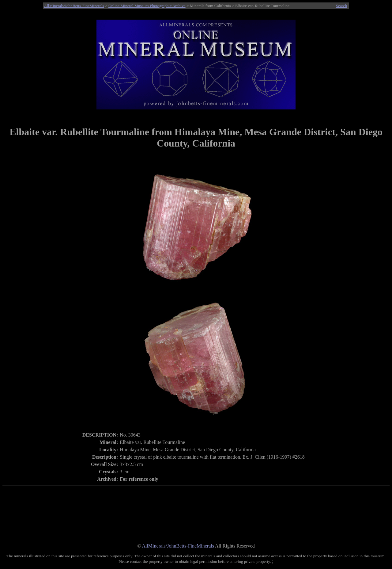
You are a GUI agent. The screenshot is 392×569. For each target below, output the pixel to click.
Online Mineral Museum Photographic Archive (147, 6)
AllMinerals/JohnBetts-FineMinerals (74, 6)
